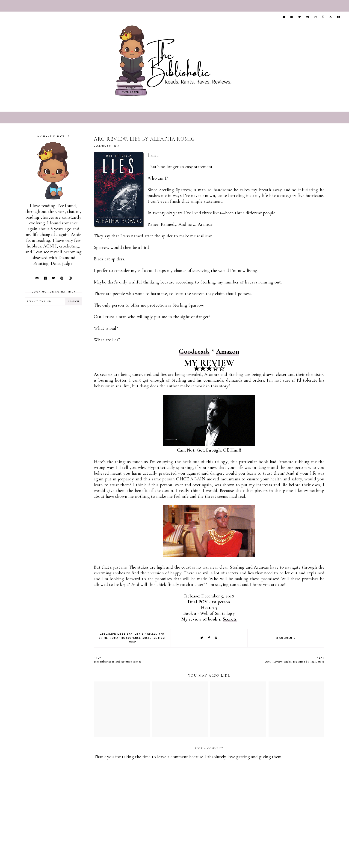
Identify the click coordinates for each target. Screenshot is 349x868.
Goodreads (194, 351)
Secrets (230, 619)
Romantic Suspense (125, 638)
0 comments (286, 638)
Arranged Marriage (116, 634)
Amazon (228, 351)
